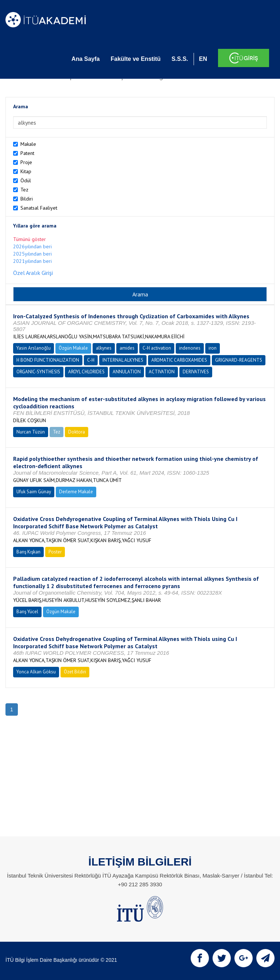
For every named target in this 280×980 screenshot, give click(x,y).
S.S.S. (180, 59)
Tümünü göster (30, 239)
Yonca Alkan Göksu (36, 672)
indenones (190, 348)
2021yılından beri (32, 261)
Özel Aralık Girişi (33, 273)
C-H (91, 360)
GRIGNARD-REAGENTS (239, 360)
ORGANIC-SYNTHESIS (38, 372)
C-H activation (157, 348)
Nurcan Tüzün (31, 432)
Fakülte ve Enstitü (135, 59)
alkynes (104, 348)
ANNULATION (127, 372)
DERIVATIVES (196, 372)
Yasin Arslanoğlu (34, 348)
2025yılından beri (32, 254)
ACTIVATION (162, 372)
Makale (28, 144)
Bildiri (27, 199)
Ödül (26, 180)
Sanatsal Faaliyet (39, 208)
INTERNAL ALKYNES (123, 360)
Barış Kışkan (28, 552)
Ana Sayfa (85, 59)
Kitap (26, 171)
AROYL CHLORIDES (86, 372)
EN (203, 59)
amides (127, 348)
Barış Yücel (27, 612)
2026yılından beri (32, 246)
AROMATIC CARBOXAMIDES (179, 360)
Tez (24, 190)
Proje (26, 162)
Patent (27, 153)
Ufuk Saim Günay (34, 492)
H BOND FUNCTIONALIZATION (48, 360)
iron (213, 348)
